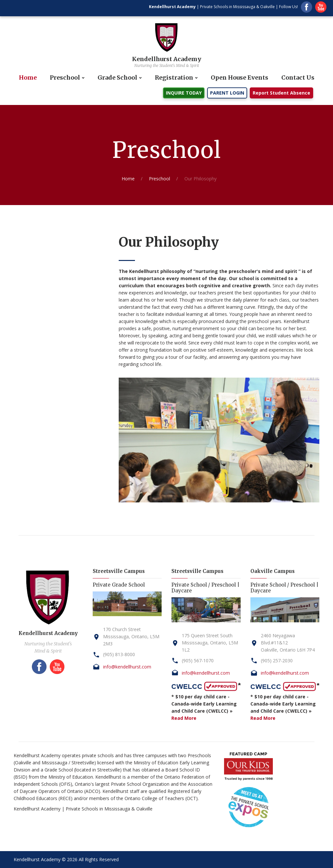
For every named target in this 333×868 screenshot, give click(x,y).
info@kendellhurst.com (127, 667)
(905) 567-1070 (198, 661)
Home (28, 78)
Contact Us (298, 78)
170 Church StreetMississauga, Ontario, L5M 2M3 (131, 636)
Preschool (65, 78)
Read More (184, 718)
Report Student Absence (281, 93)
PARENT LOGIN (227, 93)
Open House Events (240, 78)
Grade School (117, 78)
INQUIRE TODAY (184, 93)
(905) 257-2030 (277, 661)
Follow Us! (288, 7)
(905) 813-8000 (119, 654)
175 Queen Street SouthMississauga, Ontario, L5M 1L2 (210, 643)
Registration (174, 78)
